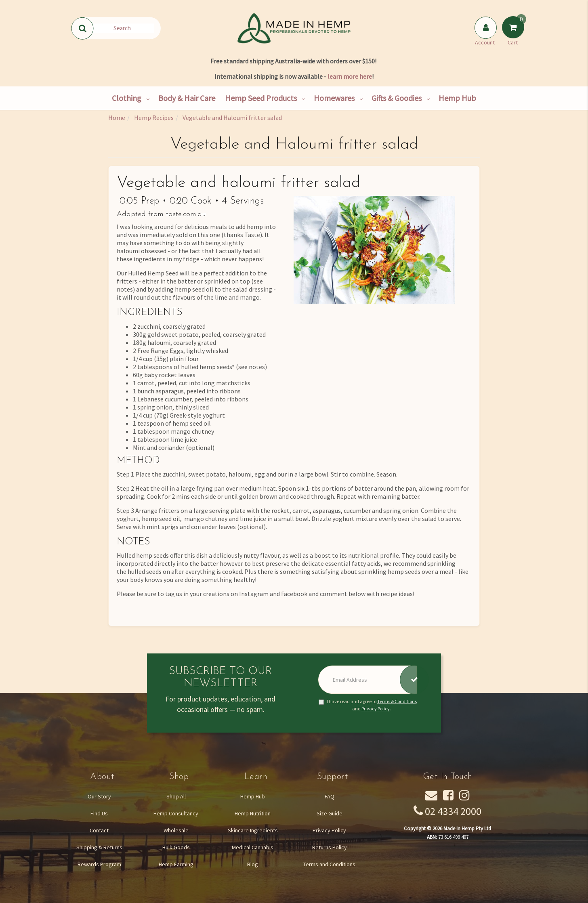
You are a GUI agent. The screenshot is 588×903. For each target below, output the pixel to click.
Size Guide (330, 813)
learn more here (350, 76)
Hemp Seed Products (261, 98)
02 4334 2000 (453, 811)
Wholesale (176, 830)
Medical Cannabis (253, 847)
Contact (99, 830)
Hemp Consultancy (176, 813)
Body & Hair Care (187, 98)
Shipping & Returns (99, 847)
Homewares (334, 98)
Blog (253, 864)
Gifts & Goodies (397, 98)
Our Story (99, 796)
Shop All (176, 796)
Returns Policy (330, 847)
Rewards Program (99, 864)
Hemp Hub (457, 98)
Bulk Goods (176, 847)
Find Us (99, 813)
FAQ (330, 796)
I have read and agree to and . (368, 705)
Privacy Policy (376, 709)
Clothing (127, 98)
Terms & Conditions (397, 702)
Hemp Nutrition (253, 813)
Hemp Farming (176, 864)
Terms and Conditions (329, 864)
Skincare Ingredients (253, 830)
